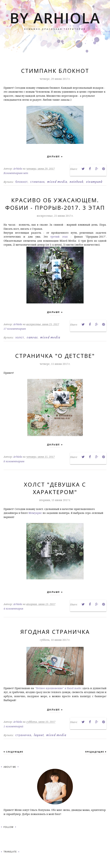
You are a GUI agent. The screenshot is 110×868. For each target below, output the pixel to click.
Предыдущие (95, 752)
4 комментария (13, 609)
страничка (23, 735)
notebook (77, 182)
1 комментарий (13, 726)
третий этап (60, 237)
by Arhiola (55, 18)
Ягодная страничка (55, 632)
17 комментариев (15, 329)
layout (39, 735)
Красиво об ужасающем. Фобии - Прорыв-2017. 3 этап (55, 204)
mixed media (57, 182)
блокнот (22, 182)
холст (20, 337)
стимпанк (37, 182)
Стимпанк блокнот (55, 71)
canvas (32, 337)
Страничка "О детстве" (55, 356)
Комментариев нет (16, 173)
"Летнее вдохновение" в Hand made (58, 688)
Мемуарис (35, 513)
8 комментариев (14, 461)
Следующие (15, 752)
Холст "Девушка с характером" (55, 488)
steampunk (94, 182)
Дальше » (55, 157)
